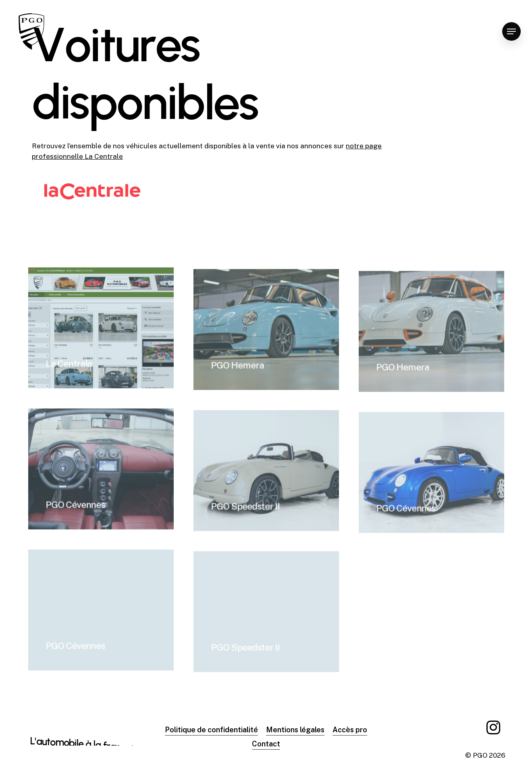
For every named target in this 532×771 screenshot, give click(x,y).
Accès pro (350, 730)
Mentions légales (295, 730)
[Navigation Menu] (511, 32)
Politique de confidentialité (211, 730)
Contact (266, 744)
